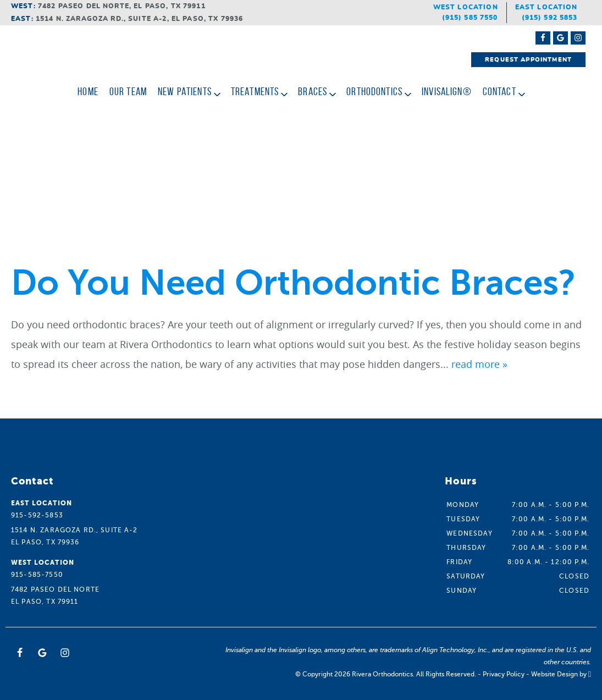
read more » (479, 364)
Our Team (128, 91)
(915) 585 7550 (470, 18)
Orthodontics (374, 91)
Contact (499, 91)
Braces (313, 91)
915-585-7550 (37, 575)
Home (88, 91)
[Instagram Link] (578, 38)
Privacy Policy (504, 674)
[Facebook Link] (543, 38)
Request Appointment (528, 60)
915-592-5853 (37, 515)
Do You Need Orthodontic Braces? (293, 283)
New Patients (185, 91)
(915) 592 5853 (550, 18)
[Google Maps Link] (560, 38)
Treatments (255, 91)
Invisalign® (447, 91)
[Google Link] (42, 653)
